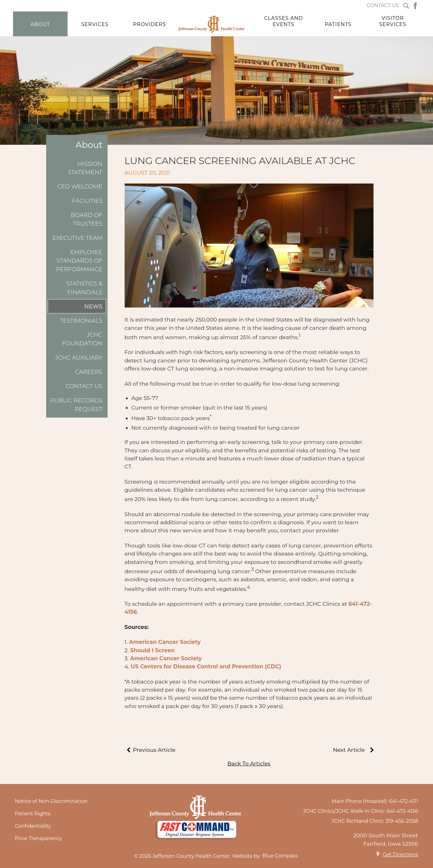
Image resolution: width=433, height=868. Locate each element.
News (93, 306)
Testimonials (81, 321)
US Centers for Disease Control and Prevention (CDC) (206, 666)
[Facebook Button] (415, 6)
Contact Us (84, 386)
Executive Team (77, 238)
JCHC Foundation (82, 339)
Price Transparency (38, 838)
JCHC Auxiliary (79, 358)
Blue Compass (280, 856)
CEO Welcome (80, 186)
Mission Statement (85, 168)
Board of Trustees (86, 219)
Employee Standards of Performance (79, 261)
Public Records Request (76, 405)
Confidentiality (33, 826)
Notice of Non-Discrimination (51, 801)
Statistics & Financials (84, 288)
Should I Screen (152, 650)
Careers (89, 372)
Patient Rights (33, 814)
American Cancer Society (165, 642)
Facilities (87, 201)
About (89, 145)
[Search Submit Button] (406, 6)
